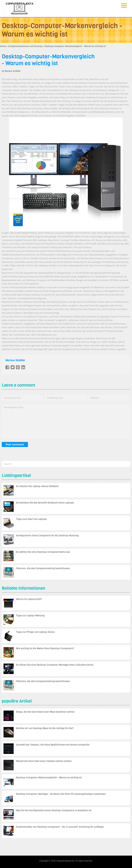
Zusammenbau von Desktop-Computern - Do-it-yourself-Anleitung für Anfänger (60, 827)
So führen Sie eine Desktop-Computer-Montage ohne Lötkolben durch (55, 665)
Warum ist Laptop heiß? (29, 599)
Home (3, 46)
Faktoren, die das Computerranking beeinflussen (43, 568)
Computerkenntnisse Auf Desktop (25, 46)
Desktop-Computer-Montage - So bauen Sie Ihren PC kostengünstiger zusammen (61, 794)
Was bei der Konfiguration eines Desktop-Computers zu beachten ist (54, 810)
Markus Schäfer (13, 71)
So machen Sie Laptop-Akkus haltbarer (37, 486)
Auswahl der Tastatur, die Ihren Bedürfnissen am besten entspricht (53, 745)
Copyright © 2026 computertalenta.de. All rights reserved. (66, 861)
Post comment (15, 444)
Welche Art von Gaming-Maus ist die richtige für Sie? (45, 728)
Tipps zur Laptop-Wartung (30, 616)
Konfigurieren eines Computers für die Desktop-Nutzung (47, 536)
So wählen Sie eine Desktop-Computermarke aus (43, 552)
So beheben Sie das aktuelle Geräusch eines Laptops (45, 503)
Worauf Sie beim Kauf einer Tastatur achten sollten (44, 761)
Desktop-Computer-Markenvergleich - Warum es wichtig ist (48, 60)
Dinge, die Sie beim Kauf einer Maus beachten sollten (45, 712)
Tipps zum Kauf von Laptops (31, 519)
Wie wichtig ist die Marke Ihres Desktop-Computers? (45, 648)
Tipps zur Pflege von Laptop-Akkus (35, 632)
